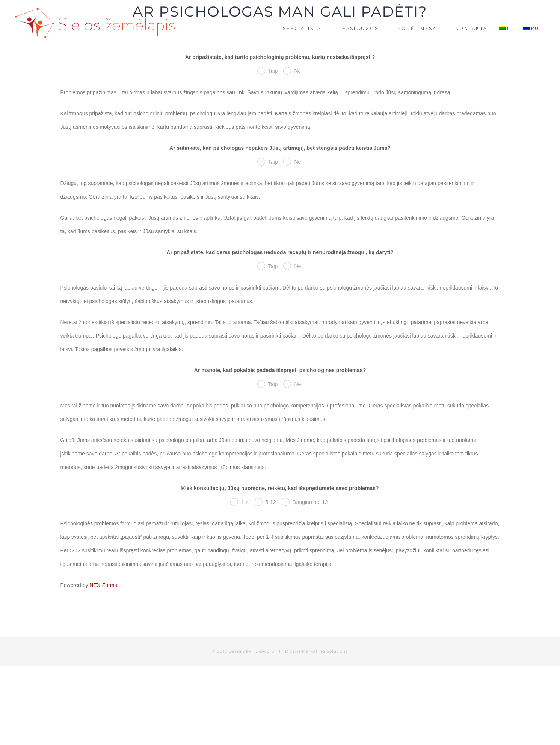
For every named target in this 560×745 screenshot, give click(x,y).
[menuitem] (506, 28)
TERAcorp (264, 651)
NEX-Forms (103, 585)
